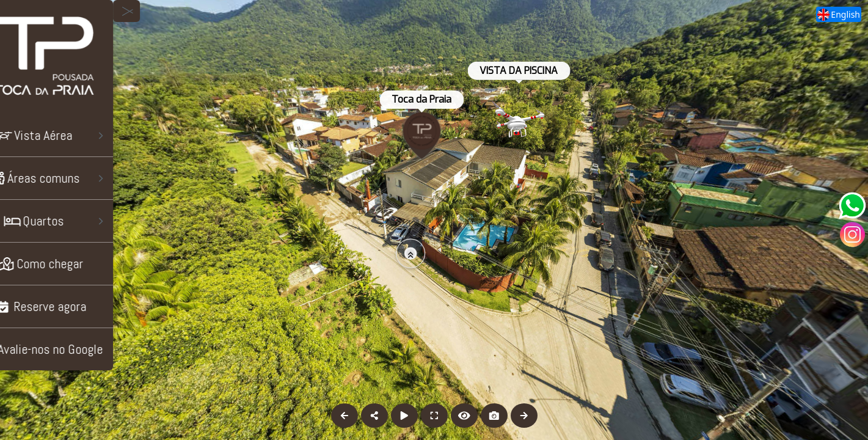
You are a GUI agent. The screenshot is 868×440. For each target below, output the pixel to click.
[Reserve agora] (74, 306)
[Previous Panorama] (345, 416)
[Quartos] (74, 221)
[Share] (374, 416)
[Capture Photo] (494, 416)
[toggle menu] (161, 11)
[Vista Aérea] (74, 135)
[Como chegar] (74, 264)
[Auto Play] (404, 416)
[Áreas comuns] (74, 178)
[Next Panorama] (524, 416)
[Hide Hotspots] (464, 416)
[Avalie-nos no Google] (74, 349)
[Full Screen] (434, 416)
